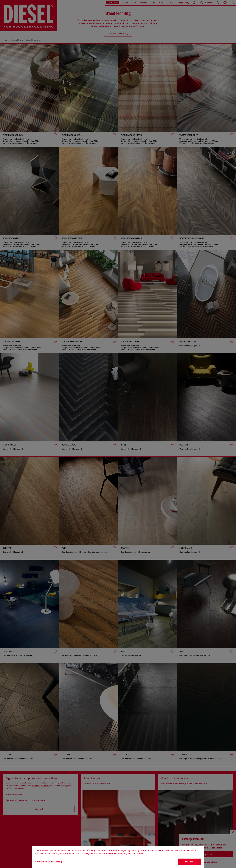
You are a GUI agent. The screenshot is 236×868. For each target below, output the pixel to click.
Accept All (189, 862)
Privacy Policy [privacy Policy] (120, 853)
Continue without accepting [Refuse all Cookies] (49, 862)
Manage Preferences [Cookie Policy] (93, 853)
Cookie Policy (138, 853)
